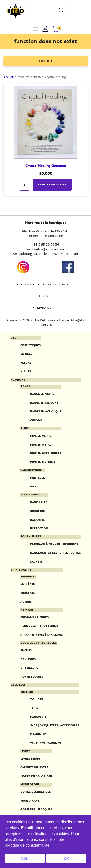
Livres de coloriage (36, 776)
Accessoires (30, 495)
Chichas (36, 420)
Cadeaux (18, 685)
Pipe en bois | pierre (46, 453)
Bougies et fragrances (38, 643)
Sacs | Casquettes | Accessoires (55, 726)
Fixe (33, 487)
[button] (55, 29)
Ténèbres (28, 593)
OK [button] (66, 859)
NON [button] (25, 859)
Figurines (28, 577)
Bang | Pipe (39, 502)
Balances (37, 520)
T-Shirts (37, 699)
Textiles (27, 692)
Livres (25, 751)
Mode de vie (30, 785)
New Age (27, 610)
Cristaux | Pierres (34, 617)
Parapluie (38, 717)
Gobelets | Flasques (36, 809)
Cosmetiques (30, 345)
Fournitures (31, 537)
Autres (26, 602)
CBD (14, 338)
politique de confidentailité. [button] (28, 845)
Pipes (25, 429)
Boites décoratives (36, 792)
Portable (37, 478)
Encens (26, 651)
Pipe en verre (41, 436)
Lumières (28, 584)
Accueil (8, 77)
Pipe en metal (41, 445)
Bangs (25, 387)
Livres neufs (30, 759)
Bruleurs (28, 659)
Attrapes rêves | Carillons (42, 635)
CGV (45, 296)
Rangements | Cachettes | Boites (55, 553)
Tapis (34, 708)
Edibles (26, 354)
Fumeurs (18, 380)
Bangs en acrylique (46, 411)
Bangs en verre (42, 394)
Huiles (26, 371)
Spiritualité (21, 570)
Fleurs (26, 363)
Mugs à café (30, 801)
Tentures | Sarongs (45, 743)
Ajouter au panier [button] (52, 185)
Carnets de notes (34, 767)
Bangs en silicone (44, 403)
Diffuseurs (29, 668)
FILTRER (45, 61)
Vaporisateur (31, 471)
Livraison (45, 308)
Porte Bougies (32, 677)
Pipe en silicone (43, 462)
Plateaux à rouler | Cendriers (54, 544)
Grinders (37, 511)
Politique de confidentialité (45, 285)
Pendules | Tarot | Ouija (39, 626)
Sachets (36, 562)
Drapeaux (38, 734)
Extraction (39, 529)
